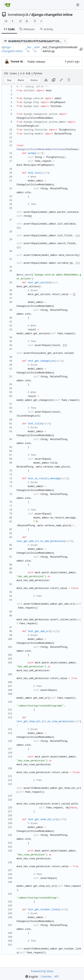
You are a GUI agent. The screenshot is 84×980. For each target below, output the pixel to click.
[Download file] (46, 80)
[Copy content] (54, 80)
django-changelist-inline (52, 14)
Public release (36, 62)
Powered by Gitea (42, 971)
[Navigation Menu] (78, 5)
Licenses (46, 976)
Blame (21, 80)
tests (29, 49)
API (57, 976)
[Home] (7, 5)
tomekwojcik (18, 14)
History (34, 80)
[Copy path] (81, 49)
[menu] (32, 977)
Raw (9, 80)
